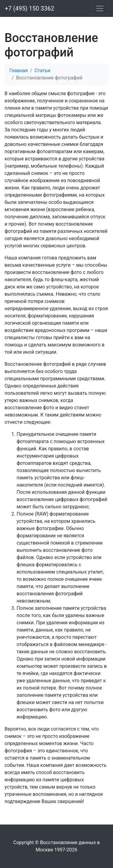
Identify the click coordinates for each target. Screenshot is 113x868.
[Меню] (100, 8)
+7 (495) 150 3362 (30, 8)
